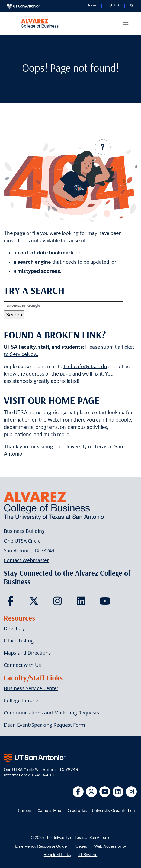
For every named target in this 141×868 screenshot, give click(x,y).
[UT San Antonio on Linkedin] (118, 792)
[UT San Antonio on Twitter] (92, 792)
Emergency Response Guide (41, 846)
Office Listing (19, 641)
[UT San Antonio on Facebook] (78, 792)
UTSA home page (34, 412)
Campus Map (49, 810)
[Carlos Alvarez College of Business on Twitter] (35, 603)
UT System (87, 855)
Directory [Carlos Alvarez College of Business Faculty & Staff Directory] (14, 628)
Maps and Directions (27, 653)
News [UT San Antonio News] (92, 6)
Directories (77, 810)
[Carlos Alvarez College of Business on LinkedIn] (82, 603)
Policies (80, 846)
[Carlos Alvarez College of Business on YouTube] (106, 603)
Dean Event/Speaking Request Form (44, 725)
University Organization (113, 810)
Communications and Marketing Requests (52, 713)
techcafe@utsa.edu (85, 366)
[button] (132, 6)
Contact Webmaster (26, 560)
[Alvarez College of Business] (40, 23)
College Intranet (22, 700)
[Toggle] (126, 23)
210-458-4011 (41, 775)
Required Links (57, 855)
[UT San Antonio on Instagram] (131, 792)
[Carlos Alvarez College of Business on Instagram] (59, 603)
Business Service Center (31, 688)
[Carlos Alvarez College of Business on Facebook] (12, 603)
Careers (25, 810)
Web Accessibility (110, 846)
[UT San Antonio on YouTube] (105, 792)
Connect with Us (22, 665)
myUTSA (113, 6)
